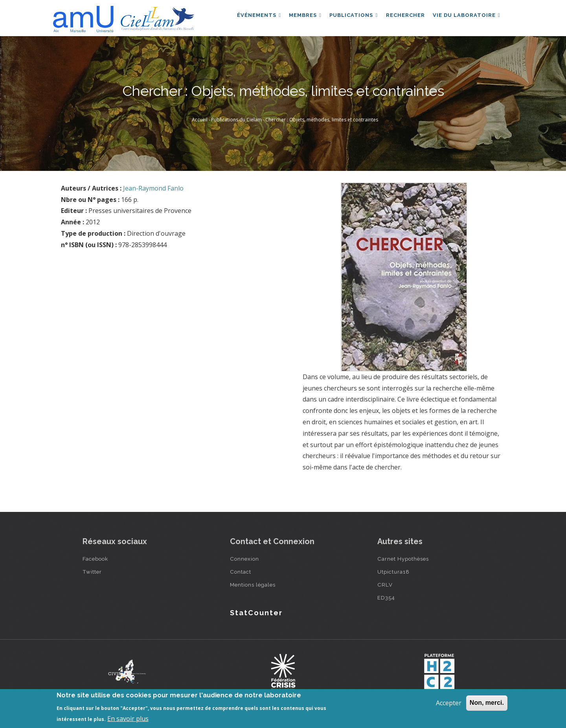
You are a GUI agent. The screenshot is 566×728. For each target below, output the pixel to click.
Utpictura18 (393, 572)
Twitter (92, 572)
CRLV (385, 585)
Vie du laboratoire (466, 17)
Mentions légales (253, 585)
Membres (300, 17)
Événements (253, 17)
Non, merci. (487, 703)
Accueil (200, 120)
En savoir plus (128, 719)
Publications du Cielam (236, 120)
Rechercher (403, 17)
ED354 (386, 598)
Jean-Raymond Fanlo (153, 188)
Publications (350, 17)
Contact (241, 572)
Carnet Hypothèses (403, 559)
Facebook (95, 559)
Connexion (244, 559)
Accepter (449, 703)
